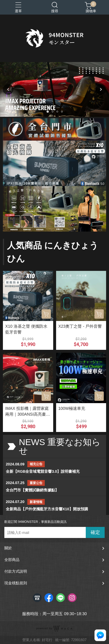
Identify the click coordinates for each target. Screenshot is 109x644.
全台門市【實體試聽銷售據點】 (32, 490)
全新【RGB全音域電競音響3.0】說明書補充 (43, 471)
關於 (8, 548)
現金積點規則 (16, 583)
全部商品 (12, 560)
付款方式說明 (16, 571)
